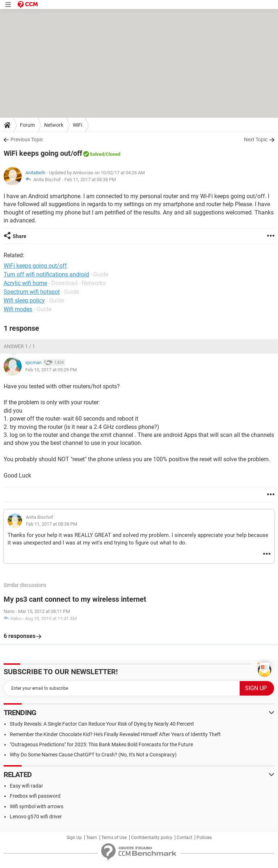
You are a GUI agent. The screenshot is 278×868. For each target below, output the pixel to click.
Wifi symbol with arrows (37, 806)
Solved (97, 154)
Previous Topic (27, 139)
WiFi (77, 125)
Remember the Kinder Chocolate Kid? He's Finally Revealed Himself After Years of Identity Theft (115, 734)
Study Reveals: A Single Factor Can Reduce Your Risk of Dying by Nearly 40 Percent (102, 724)
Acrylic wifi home (25, 283)
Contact (184, 838)
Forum (27, 125)
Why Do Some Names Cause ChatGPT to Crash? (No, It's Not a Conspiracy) (93, 755)
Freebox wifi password (35, 796)
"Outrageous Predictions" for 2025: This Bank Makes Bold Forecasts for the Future (101, 744)
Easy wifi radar (26, 786)
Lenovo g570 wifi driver (36, 817)
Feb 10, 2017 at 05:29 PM (51, 370)
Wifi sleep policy (24, 301)
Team (92, 838)
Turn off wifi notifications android (46, 274)
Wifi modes (18, 309)
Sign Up (74, 838)
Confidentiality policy (152, 838)
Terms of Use (114, 838)
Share (20, 236)
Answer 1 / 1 (19, 346)
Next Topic (256, 139)
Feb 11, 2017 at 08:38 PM (90, 180)
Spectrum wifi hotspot (32, 292)
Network (54, 125)
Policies (204, 838)
